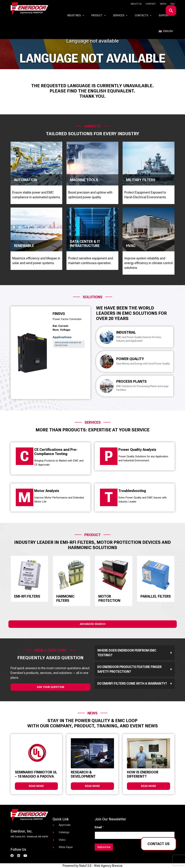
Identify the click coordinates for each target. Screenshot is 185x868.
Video (62, 840)
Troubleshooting (132, 491)
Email (99, 827)
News (163, 4)
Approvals (65, 825)
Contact (151, 4)
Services (120, 15)
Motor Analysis (47, 491)
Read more (36, 786)
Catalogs (64, 832)
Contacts (143, 15)
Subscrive (104, 847)
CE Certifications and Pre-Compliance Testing (56, 452)
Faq (173, 4)
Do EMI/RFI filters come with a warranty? (135, 684)
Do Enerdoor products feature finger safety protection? (135, 669)
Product (99, 15)
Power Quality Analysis (137, 450)
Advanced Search (93, 624)
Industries (76, 15)
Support (166, 15)
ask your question (51, 687)
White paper (66, 847)
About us (136, 4)
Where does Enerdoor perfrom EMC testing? (135, 653)
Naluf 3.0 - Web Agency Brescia (101, 866)
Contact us (159, 844)
